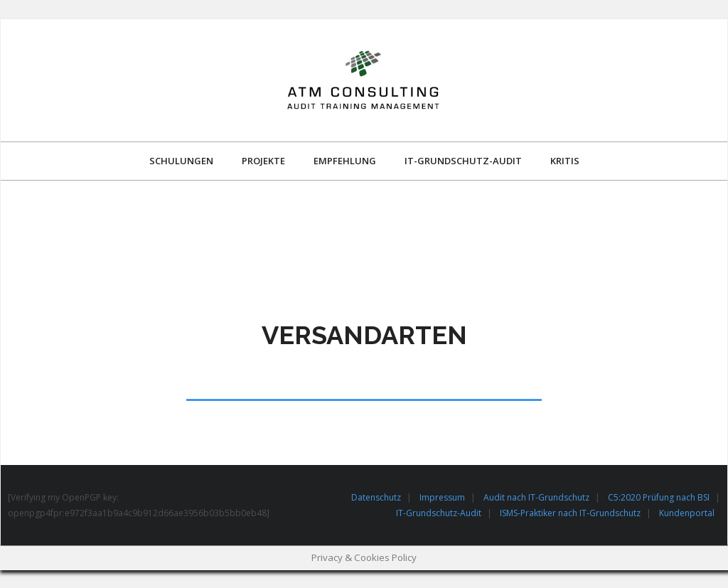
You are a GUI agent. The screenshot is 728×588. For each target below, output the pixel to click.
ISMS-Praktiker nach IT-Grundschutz (570, 513)
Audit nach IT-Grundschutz (536, 497)
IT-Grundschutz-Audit (439, 513)
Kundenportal (687, 513)
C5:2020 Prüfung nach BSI (659, 497)
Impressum (442, 497)
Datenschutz (376, 497)
